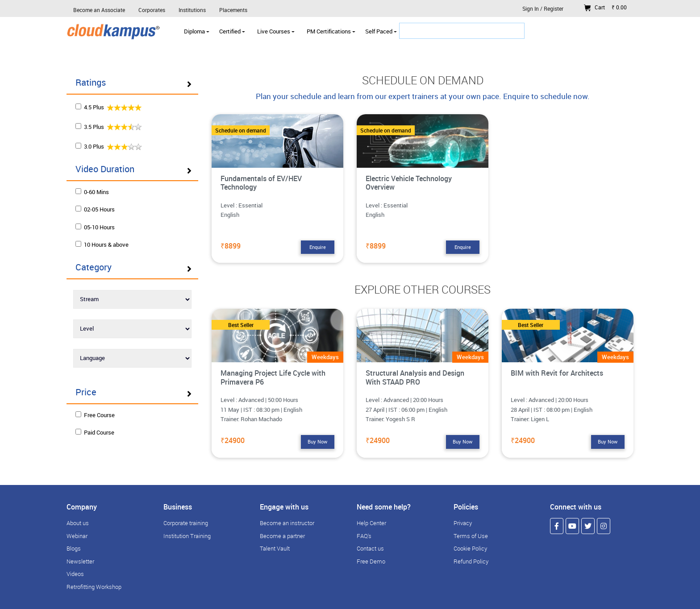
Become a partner (282, 536)
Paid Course (95, 432)
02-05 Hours (95, 209)
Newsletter (80, 561)
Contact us (370, 548)
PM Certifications (331, 31)
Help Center (371, 523)
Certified (232, 31)
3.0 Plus (109, 146)
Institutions (192, 10)
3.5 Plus (109, 126)
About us (78, 523)
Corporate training (186, 523)
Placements (233, 10)
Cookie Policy (470, 548)
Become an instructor (287, 523)
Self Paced (381, 31)
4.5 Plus (109, 107)
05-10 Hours (95, 227)
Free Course (95, 415)
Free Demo (371, 561)
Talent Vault (275, 548)
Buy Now (317, 441)
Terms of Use (471, 536)
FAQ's (364, 536)
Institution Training (187, 536)
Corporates (152, 10)
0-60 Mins (92, 192)
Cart (605, 7)
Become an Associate (99, 10)
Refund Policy (471, 561)
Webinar (77, 536)
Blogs (74, 548)
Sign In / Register (543, 8)
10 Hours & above (102, 244)
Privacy (463, 523)
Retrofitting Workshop (94, 587)
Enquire (318, 247)
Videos (75, 574)
